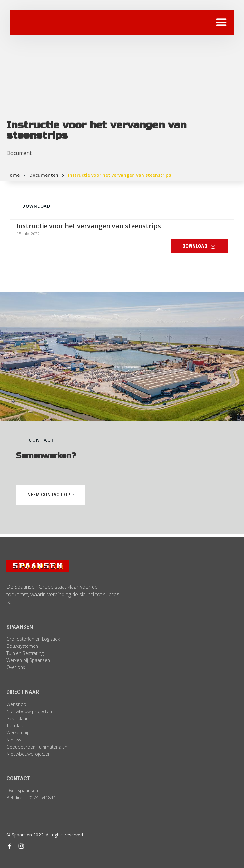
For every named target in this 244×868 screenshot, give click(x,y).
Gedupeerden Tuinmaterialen (37, 747)
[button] (221, 23)
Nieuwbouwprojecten (29, 754)
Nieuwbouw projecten (29, 711)
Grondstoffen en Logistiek (33, 639)
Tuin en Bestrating (25, 653)
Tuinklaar (16, 726)
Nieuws (14, 740)
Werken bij (17, 733)
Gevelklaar (17, 718)
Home (13, 175)
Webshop (16, 704)
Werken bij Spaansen (28, 660)
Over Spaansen (22, 791)
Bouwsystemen (22, 646)
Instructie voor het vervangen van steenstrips (119, 175)
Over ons (16, 667)
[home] (56, 23)
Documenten (44, 175)
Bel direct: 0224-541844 (31, 798)
